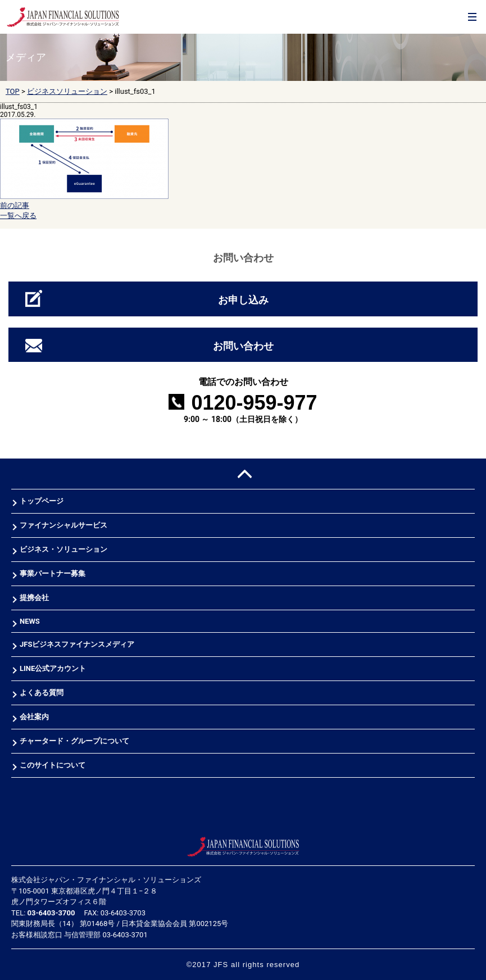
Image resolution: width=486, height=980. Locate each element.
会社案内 (34, 717)
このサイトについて (53, 765)
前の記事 (15, 205)
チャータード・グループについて (74, 741)
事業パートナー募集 (53, 573)
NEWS (30, 621)
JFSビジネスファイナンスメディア (77, 644)
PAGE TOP (243, 474)
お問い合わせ (243, 346)
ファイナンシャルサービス (63, 525)
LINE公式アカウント (53, 668)
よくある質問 (42, 693)
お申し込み (243, 300)
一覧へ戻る (18, 215)
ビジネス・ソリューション (63, 549)
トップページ (42, 501)
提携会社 (34, 598)
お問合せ (448, 28)
